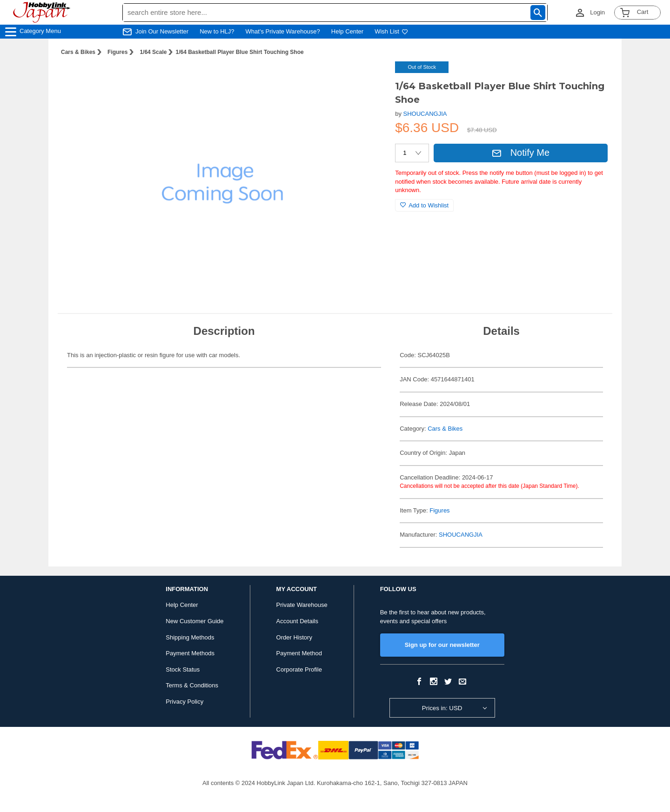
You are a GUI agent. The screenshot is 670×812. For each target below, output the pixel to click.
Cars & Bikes (78, 52)
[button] (369, 78)
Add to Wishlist (424, 205)
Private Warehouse (302, 605)
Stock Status (183, 669)
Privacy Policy (184, 702)
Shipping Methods (190, 637)
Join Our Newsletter (162, 31)
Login (597, 12)
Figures (117, 52)
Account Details (297, 621)
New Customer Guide (194, 621)
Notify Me (521, 153)
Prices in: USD (442, 708)
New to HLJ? (217, 31)
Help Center (347, 31)
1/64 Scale (153, 52)
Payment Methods (190, 653)
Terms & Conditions (192, 685)
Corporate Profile (299, 669)
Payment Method (299, 653)
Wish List (391, 31)
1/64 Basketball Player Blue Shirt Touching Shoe (239, 52)
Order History (294, 637)
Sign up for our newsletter (442, 645)
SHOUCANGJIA (425, 114)
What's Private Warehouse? (283, 31)
